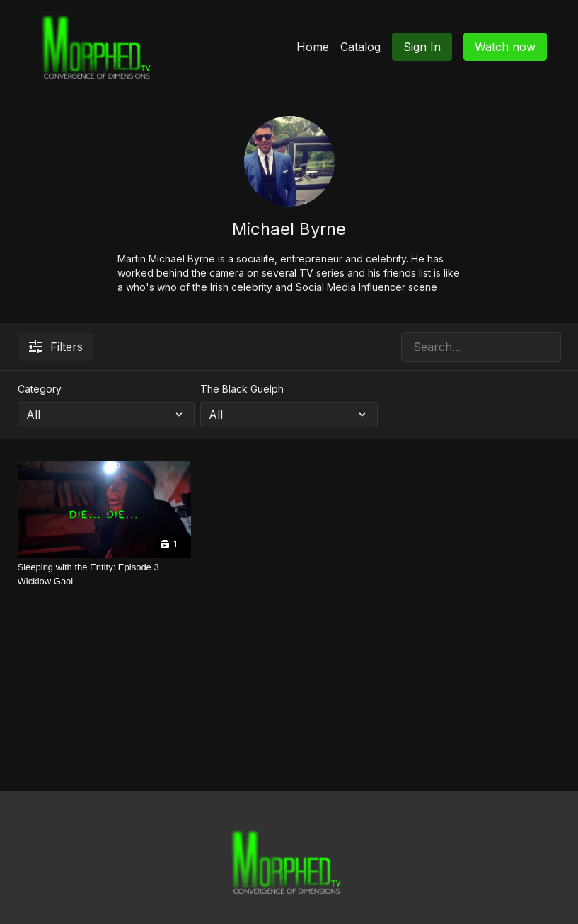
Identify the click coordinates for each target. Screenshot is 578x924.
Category (40, 389)
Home (313, 47)
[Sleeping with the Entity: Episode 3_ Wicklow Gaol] (104, 574)
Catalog (360, 47)
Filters (56, 347)
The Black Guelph (242, 389)
